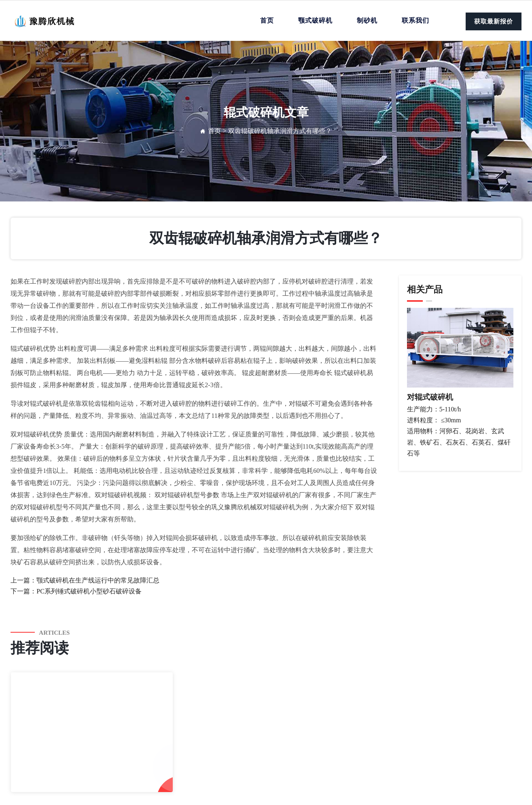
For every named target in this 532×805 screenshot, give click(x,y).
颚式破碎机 (315, 20)
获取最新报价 (494, 21)
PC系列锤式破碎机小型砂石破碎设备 (89, 591)
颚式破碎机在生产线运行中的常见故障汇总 (98, 580)
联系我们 (415, 20)
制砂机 (367, 20)
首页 (267, 20)
